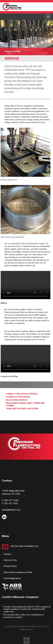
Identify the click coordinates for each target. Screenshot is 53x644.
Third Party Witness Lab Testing (22, 409)
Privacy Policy (10, 566)
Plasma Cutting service (18, 397)
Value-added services (17, 400)
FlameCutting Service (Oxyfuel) (22, 394)
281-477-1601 (11, 503)
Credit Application (12, 578)
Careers (8, 554)
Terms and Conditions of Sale (18, 572)
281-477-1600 (11, 500)
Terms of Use (10, 560)
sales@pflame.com (11, 510)
